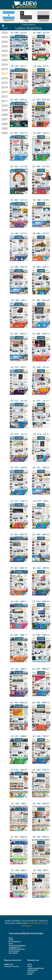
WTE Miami (13, 953)
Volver (5, 27)
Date (11, 944)
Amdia (30, 974)
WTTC (19, 947)
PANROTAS (9, 964)
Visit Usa (31, 972)
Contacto (26, 926)
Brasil (30, 966)
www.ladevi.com (37, 923)
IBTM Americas (15, 942)
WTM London (14, 951)
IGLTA (11, 940)
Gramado (13, 947)
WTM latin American (17, 949)
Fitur (11, 938)
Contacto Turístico (12, 966)
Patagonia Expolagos (17, 945)
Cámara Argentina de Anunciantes (36, 969)
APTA (30, 964)
